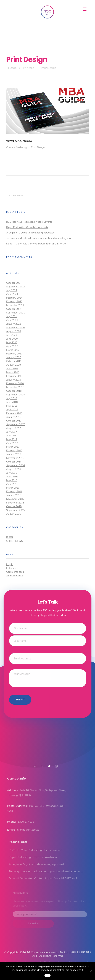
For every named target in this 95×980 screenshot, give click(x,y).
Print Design (38, 147)
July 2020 (12, 335)
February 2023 (14, 302)
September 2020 (15, 328)
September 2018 (15, 395)
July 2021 (12, 316)
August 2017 (14, 428)
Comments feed (15, 572)
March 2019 (13, 372)
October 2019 (14, 361)
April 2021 (12, 320)
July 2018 (12, 398)
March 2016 (13, 488)
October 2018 (14, 391)
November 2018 (15, 387)
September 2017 (15, 424)
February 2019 (14, 376)
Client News (14, 541)
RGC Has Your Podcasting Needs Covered (29, 222)
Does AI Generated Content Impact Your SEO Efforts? (36, 244)
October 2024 (14, 283)
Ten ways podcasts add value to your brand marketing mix (39, 238)
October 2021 (14, 309)
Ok (47, 976)
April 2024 (12, 294)
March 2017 (13, 447)
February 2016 (14, 492)
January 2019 (14, 380)
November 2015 (15, 503)
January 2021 (14, 324)
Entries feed (13, 568)
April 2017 (12, 443)
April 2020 (12, 346)
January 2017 (14, 454)
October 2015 (14, 506)
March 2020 (13, 350)
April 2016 (12, 484)
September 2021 (15, 313)
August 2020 (14, 331)
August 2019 (14, 365)
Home (12, 68)
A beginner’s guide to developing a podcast (30, 233)
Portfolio (29, 68)
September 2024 (15, 287)
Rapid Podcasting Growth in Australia (27, 227)
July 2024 (12, 290)
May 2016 (12, 480)
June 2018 (12, 402)
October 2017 (14, 421)
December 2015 (15, 499)
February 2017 (14, 451)
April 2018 (12, 410)
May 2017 (12, 439)
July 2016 (12, 473)
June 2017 (12, 436)
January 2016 (14, 495)
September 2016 (15, 465)
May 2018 (12, 406)
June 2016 (12, 477)
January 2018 (14, 417)
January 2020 (14, 357)
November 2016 (15, 458)
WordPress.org (15, 576)
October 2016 (14, 462)
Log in (10, 564)
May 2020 (12, 342)
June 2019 (12, 369)
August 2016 (14, 469)
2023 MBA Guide (19, 141)
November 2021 (15, 305)
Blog (10, 537)
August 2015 (14, 514)
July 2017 (12, 432)
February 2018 (14, 413)
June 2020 (12, 339)
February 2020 (14, 354)
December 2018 (15, 383)
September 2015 (15, 510)
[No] (91, 971)
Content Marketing (17, 147)
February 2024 (14, 298)
